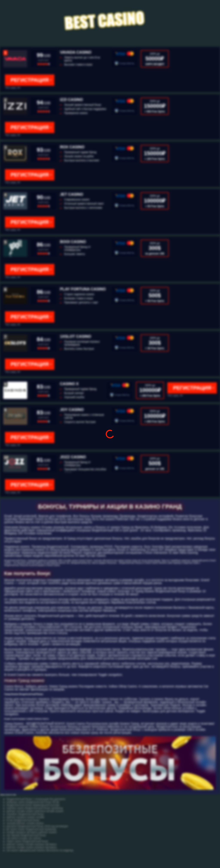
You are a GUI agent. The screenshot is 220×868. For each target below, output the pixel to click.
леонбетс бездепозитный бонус (25, 814)
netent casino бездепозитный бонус (27, 841)
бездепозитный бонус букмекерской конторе (33, 805)
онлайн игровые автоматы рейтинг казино (32, 832)
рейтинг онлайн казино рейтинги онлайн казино (35, 811)
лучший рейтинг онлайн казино (25, 823)
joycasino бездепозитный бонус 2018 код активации (37, 826)
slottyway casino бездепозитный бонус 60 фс (33, 802)
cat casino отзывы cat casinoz (24, 838)
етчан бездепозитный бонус (23, 820)
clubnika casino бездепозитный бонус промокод (35, 808)
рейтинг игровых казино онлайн (25, 817)
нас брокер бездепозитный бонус (26, 835)
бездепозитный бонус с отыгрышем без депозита (36, 799)
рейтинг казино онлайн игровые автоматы (32, 844)
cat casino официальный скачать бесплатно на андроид (40, 850)
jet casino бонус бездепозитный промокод (31, 829)
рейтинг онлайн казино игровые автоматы (32, 847)
